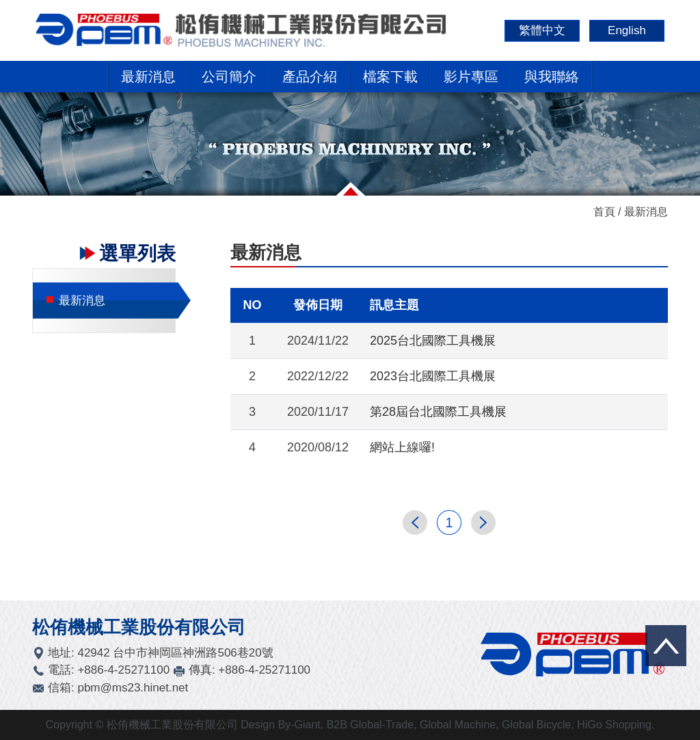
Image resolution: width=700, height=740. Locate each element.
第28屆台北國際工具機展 (438, 412)
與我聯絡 (552, 77)
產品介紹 (310, 77)
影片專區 (471, 77)
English (627, 30)
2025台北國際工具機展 (433, 341)
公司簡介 (229, 77)
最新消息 (148, 77)
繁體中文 (542, 30)
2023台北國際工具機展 (433, 376)
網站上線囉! (402, 447)
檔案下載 (390, 77)
